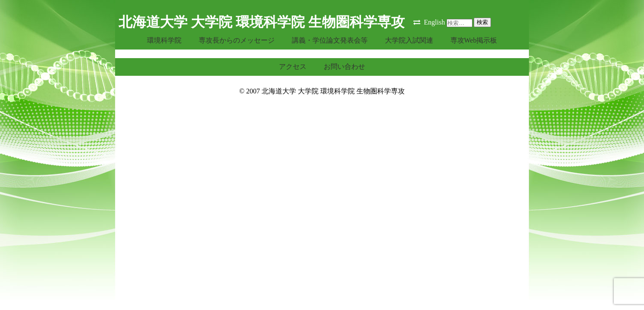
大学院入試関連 (409, 40)
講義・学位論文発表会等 (330, 40)
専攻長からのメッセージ (237, 40)
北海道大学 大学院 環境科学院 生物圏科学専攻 (262, 22)
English (434, 22)
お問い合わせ (344, 67)
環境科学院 (164, 40)
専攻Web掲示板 (474, 40)
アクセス (293, 67)
